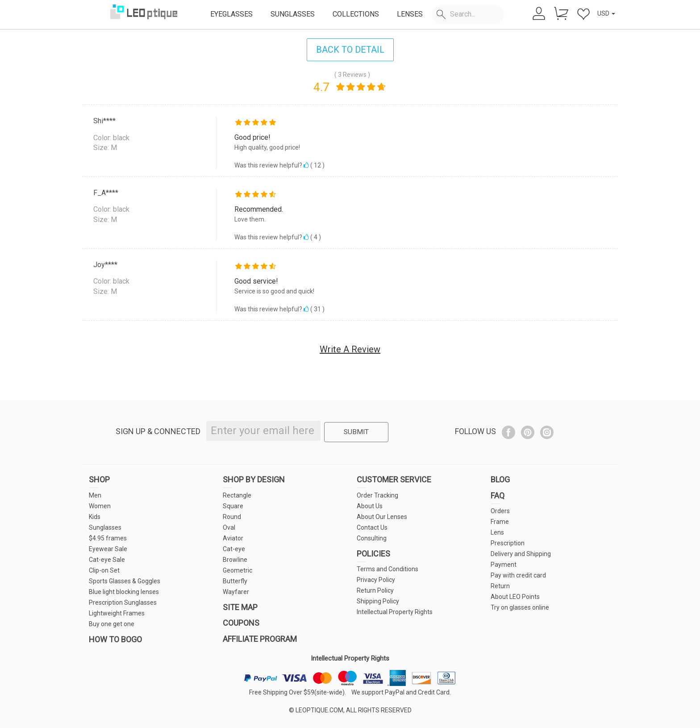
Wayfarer (236, 592)
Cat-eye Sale (107, 560)
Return (500, 586)
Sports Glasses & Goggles (125, 581)
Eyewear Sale (108, 549)
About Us (370, 506)
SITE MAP (240, 607)
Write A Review (350, 349)
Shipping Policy (378, 601)
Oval (229, 527)
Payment (504, 565)
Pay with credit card (518, 575)
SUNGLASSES (293, 14)
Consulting (372, 538)
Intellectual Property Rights (395, 612)
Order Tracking (377, 495)
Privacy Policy (376, 580)
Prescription (508, 543)
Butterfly (235, 581)
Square (233, 506)
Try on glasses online (520, 607)
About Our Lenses (382, 517)
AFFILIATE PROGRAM (260, 639)
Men (95, 495)
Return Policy (375, 590)
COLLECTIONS (356, 14)
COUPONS (241, 623)
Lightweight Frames (117, 613)
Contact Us (372, 527)
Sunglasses (105, 527)
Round (232, 517)
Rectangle (237, 495)
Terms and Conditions (387, 569)
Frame (500, 522)
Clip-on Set (104, 570)
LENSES (410, 14)
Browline (235, 560)
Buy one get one (112, 624)
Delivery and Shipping (521, 554)
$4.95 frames (108, 538)
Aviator (233, 538)
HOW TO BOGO (115, 639)
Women (100, 506)
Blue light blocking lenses (124, 592)
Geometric (237, 570)
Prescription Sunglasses (123, 602)
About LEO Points (515, 597)
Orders (500, 511)
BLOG (500, 479)
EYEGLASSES (231, 14)
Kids (95, 517)
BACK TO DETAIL (350, 50)
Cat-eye (234, 549)
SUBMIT (355, 431)
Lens (497, 532)
